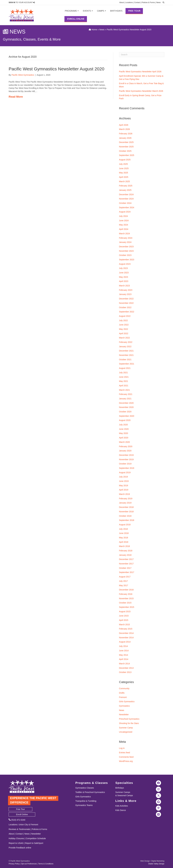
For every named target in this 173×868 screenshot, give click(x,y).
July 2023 (123, 268)
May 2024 (124, 225)
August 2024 (125, 212)
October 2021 (125, 360)
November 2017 (126, 564)
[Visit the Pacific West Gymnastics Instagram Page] (159, 789)
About (121, 2)
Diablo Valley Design (156, 864)
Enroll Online (76, 19)
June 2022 (124, 325)
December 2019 (126, 455)
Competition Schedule (36, 838)
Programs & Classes (92, 783)
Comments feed (126, 757)
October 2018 (125, 516)
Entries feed (125, 753)
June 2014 (124, 651)
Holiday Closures (16, 838)
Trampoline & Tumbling (86, 801)
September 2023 (127, 260)
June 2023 (124, 273)
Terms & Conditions (46, 864)
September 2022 (127, 312)
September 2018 (127, 520)
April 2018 (124, 542)
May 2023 (124, 277)
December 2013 (126, 668)
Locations (129, 2)
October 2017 (125, 568)
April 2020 (124, 438)
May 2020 (124, 433)
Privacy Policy (14, 864)
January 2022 (125, 346)
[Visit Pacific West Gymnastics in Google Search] (159, 802)
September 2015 (127, 607)
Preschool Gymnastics (129, 719)
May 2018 (124, 538)
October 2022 (125, 307)
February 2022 (126, 342)
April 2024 (124, 229)
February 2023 (126, 290)
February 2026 (126, 134)
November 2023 (126, 251)
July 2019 (123, 477)
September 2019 (127, 468)
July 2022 (123, 320)
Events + (88, 11)
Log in (122, 748)
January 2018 (125, 555)
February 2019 (126, 499)
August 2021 (125, 368)
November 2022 (126, 303)
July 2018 (123, 529)
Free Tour (134, 11)
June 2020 (124, 429)
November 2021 (126, 355)
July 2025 (123, 164)
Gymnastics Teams (84, 805)
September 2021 (127, 364)
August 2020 (125, 420)
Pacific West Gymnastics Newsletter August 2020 (56, 69)
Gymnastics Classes (85, 788)
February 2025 (126, 186)
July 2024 (123, 216)
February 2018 (126, 551)
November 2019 (126, 459)
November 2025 (126, 147)
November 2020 (126, 407)
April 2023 (124, 281)
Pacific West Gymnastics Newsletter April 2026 (140, 72)
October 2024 (125, 203)
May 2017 (124, 585)
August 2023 (125, 264)
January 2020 (125, 451)
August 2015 (125, 611)
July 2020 (123, 425)
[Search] (142, 55)
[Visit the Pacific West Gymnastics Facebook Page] (159, 783)
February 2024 (126, 238)
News (158, 2)
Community (124, 688)
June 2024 (124, 221)
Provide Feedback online (20, 848)
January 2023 (125, 294)
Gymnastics (124, 706)
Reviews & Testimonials (19, 829)
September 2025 (127, 155)
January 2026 (125, 138)
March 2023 (124, 286)
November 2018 (126, 512)
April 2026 (124, 125)
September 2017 (127, 572)
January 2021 (125, 399)
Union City (23, 825)
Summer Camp (126, 728)
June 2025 (124, 168)
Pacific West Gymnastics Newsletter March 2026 (141, 91)
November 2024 (126, 199)
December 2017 (126, 559)
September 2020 (127, 416)
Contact (137, 2)
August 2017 (125, 577)
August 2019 (125, 472)
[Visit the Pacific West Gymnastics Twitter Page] (159, 795)
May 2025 (124, 173)
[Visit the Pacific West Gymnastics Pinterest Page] (159, 808)
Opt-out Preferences (29, 864)
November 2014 (126, 638)
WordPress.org (126, 761)
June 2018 (124, 533)
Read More (16, 97)
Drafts (122, 693)
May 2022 (124, 329)
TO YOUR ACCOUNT (22, 2)
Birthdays (116, 11)
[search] (163, 2)
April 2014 (124, 659)
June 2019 (124, 481)
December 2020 (126, 403)
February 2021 (126, 394)
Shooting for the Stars (129, 723)
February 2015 (126, 629)
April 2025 (124, 177)
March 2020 (124, 442)
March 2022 (124, 338)
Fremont (123, 697)
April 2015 (124, 620)
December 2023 (126, 247)
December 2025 (126, 142)
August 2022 (125, 316)
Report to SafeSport (34, 843)
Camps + (102, 11)
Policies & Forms (148, 2)
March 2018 (124, 546)
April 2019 (124, 490)
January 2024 (125, 242)
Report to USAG (16, 843)
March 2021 (124, 390)
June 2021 (124, 377)
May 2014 (124, 655)
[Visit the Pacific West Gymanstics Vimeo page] (159, 814)
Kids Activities (122, 806)
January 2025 (125, 190)
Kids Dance (121, 810)
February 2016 (126, 594)
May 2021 (124, 381)
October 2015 (125, 603)
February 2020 (126, 446)
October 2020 (125, 412)
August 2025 (125, 160)
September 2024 (127, 207)
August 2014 (125, 642)
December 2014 (126, 633)
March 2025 (124, 181)
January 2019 (125, 503)
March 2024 (124, 234)
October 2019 (125, 464)
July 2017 (123, 581)
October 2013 (125, 672)
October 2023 (125, 255)
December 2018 (126, 507)
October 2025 (125, 151)
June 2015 (124, 616)
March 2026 (124, 129)
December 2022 (126, 299)
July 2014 (123, 646)
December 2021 (126, 351)
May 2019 (124, 486)
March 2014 (124, 664)
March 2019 (124, 494)
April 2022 (124, 333)
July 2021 (123, 373)
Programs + (72, 11)
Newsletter (124, 715)
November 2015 (126, 598)
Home (93, 30)
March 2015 (124, 625)
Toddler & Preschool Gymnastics (90, 792)
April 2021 (124, 386)
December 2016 (126, 590)
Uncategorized (126, 732)
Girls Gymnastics (127, 701)
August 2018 (125, 525)
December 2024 (126, 194)
